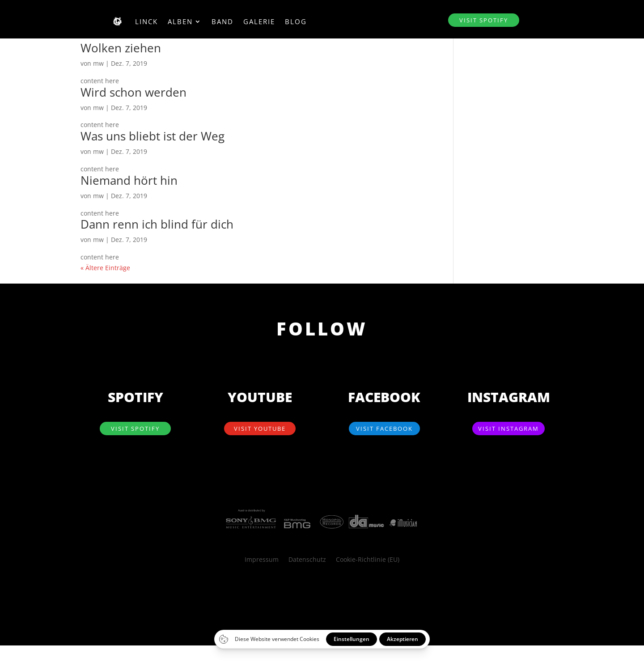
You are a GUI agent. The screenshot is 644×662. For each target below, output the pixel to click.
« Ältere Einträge (105, 268)
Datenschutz (307, 560)
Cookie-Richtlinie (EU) (368, 560)
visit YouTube (260, 429)
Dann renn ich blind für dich (157, 224)
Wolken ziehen (121, 48)
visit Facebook (384, 429)
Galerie (259, 21)
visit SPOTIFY (484, 20)
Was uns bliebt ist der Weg (153, 136)
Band (222, 21)
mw (98, 63)
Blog (296, 21)
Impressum (262, 560)
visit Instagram (508, 429)
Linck (146, 21)
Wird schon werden (133, 92)
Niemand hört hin (129, 180)
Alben (180, 21)
